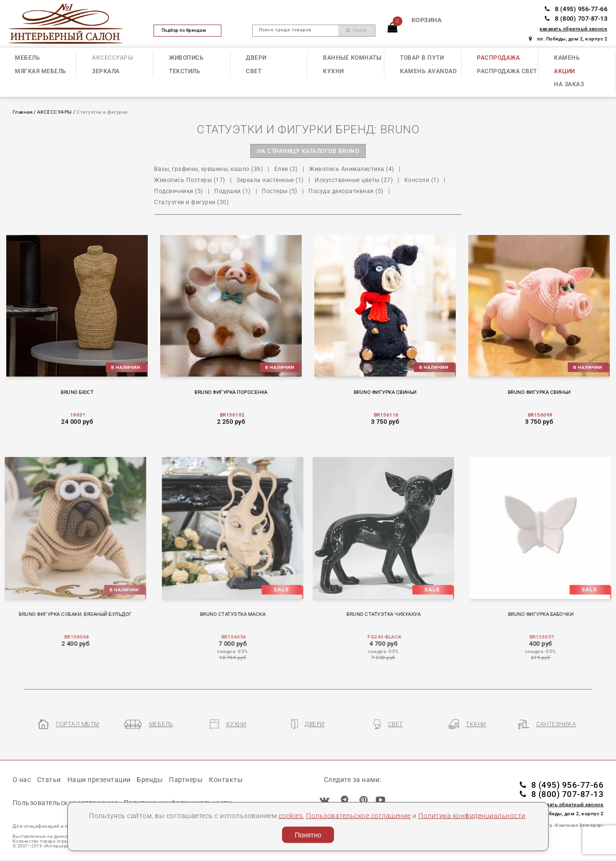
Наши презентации (99, 780)
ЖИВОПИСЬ (186, 58)
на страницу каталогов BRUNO (308, 151)
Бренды (150, 780)
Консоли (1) (422, 180)
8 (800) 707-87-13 (576, 19)
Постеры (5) (280, 191)
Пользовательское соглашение (359, 815)
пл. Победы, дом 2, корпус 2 (568, 39)
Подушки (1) (232, 191)
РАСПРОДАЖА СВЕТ (507, 71)
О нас (22, 780)
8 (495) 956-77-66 (576, 9)
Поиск (357, 30)
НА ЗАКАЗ (569, 84)
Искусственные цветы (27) (354, 180)
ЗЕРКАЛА (106, 71)
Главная (23, 112)
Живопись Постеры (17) (190, 180)
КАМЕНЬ (567, 58)
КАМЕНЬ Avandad (428, 71)
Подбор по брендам (188, 30)
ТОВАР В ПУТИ (422, 58)
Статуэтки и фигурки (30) (191, 202)
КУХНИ (334, 71)
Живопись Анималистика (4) (352, 169)
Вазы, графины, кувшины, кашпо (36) (208, 169)
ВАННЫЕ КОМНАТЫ (352, 58)
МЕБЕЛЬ (27, 58)
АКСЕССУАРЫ (112, 58)
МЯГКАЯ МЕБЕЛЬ (41, 71)
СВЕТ (254, 71)
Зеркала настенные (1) (270, 180)
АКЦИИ (565, 71)
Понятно (308, 835)
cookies (291, 815)
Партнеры (186, 780)
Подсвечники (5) (179, 191)
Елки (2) (286, 169)
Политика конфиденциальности (472, 815)
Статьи (49, 780)
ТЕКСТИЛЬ (185, 71)
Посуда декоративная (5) (346, 191)
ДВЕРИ (256, 58)
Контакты (226, 780)
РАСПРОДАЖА (498, 58)
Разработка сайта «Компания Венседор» (558, 825)
